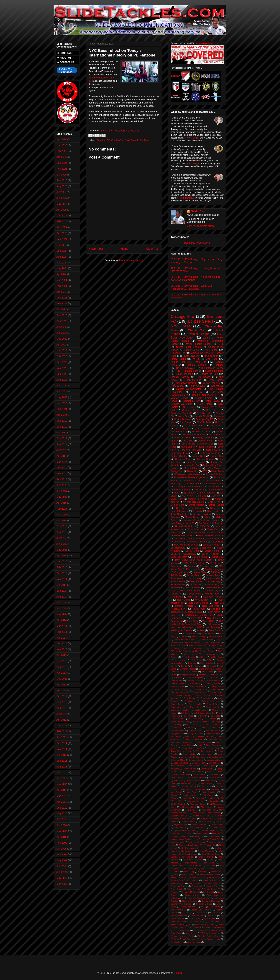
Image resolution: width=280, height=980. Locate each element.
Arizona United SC (192, 654)
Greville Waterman (182, 404)
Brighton (202, 675)
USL (221, 344)
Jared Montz (207, 754)
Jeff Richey (176, 575)
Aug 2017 (62, 444)
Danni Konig (196, 707)
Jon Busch (205, 404)
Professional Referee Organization (192, 477)
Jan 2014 (62, 638)
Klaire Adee (186, 789)
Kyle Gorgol (176, 792)
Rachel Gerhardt (178, 877)
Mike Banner (177, 597)
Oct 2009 (62, 849)
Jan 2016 (62, 515)
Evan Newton (177, 719)
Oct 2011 (62, 755)
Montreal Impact (192, 468)
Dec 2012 (62, 696)
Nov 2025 (62, 169)
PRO (205, 471)
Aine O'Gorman (209, 633)
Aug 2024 (62, 257)
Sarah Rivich (177, 889)
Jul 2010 (61, 819)
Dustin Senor (201, 710)
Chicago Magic (183, 459)
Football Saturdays (212, 725)
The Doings (187, 913)
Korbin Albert (201, 789)
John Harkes (194, 766)
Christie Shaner (217, 692)
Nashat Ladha (202, 833)
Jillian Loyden (213, 511)
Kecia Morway (213, 581)
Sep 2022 (62, 374)
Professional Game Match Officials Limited (201, 875)
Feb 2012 (62, 731)
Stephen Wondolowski (181, 904)
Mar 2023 (62, 350)
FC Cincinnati (194, 719)
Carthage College (195, 681)
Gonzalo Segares (196, 365)
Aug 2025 (62, 186)
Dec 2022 (62, 362)
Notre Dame (183, 600)
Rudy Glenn (194, 883)
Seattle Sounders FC (205, 395)
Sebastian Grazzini (187, 383)
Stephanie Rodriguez (211, 901)
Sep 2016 (62, 479)
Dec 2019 (62, 421)
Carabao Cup (214, 678)
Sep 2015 (62, 526)
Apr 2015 (62, 556)
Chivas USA (207, 407)
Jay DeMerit (187, 757)
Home (125, 249)
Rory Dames (216, 380)
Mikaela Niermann (200, 825)
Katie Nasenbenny (196, 777)
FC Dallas (188, 441)
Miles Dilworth (180, 828)
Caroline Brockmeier (199, 499)
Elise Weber (199, 563)
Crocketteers (191, 701)
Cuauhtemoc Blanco (212, 368)
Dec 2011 (62, 743)
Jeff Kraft (215, 572)
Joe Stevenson (177, 766)
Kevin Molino (205, 783)
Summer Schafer (204, 904)
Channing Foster (212, 683)
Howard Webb (187, 745)
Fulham (202, 728)
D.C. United (213, 410)
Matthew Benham (179, 816)
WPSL (196, 359)
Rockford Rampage (211, 880)
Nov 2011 (62, 749)
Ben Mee (192, 663)
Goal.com (189, 736)
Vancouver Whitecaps (182, 627)
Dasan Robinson (210, 554)
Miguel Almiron (181, 825)
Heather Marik (205, 742)
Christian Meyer (199, 692)
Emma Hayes (212, 401)
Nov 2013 (62, 649)
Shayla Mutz (197, 618)
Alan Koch (183, 636)
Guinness (215, 508)
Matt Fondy (198, 813)
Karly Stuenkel (178, 581)
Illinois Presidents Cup (193, 748)
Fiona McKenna (193, 725)
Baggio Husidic (203, 398)
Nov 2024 (62, 239)
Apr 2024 (62, 274)
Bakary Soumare (205, 438)
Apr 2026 (62, 139)
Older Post (153, 249)
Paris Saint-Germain (198, 603)
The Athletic (192, 621)
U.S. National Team (211, 453)
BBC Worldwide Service (186, 545)
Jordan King (207, 769)
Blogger (178, 973)
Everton (192, 566)
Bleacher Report (187, 669)
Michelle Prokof (212, 594)
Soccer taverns (192, 895)
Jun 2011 (62, 778)
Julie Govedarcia (181, 775)
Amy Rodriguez (213, 642)
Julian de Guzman (215, 772)
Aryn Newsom (216, 490)
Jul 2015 (61, 538)
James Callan (189, 754)
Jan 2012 (62, 737)
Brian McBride (193, 380)
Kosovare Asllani (202, 514)
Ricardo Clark (177, 880)
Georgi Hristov (177, 734)
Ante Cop (200, 490)
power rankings (194, 942)
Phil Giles (202, 872)
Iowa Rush (193, 751)
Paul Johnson (190, 869)
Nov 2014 (62, 579)
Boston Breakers (183, 419)
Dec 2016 (62, 468)
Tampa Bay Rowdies (201, 910)
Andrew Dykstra (179, 456)
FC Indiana (211, 719)
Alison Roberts (211, 383)
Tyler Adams (210, 919)
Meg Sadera (207, 819)
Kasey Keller (196, 581)
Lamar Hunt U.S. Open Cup (188, 362)
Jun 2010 (62, 825)
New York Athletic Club (193, 435)
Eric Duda (189, 716)
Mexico (220, 822)
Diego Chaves (197, 386)
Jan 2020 (62, 415)
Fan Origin (216, 722)
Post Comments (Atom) (131, 260)
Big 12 (184, 666)
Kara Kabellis (213, 578)
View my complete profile (201, 226)
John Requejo (209, 766)
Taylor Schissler (195, 529)
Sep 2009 (62, 855)
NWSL (190, 833)
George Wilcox (213, 730)
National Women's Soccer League (201, 520)
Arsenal (174, 657)
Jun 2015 (62, 544)
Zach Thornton (216, 630)
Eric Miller (202, 716)
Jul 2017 (61, 450)
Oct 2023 (62, 309)
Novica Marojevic (206, 851)
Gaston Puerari (205, 441)
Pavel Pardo (217, 471)
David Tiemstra (200, 557)
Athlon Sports (217, 657)
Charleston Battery (197, 687)
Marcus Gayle (212, 591)
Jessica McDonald (215, 760)
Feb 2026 (62, 151)
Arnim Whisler (213, 654)
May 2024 (62, 268)
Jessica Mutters (181, 763)
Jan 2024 (62, 292)
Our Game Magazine (193, 860)
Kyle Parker (192, 792)
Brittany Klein (217, 456)
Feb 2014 (62, 632)
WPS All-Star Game (210, 933)
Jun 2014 (62, 608)
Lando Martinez (190, 795)
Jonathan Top (190, 769)
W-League (191, 933)
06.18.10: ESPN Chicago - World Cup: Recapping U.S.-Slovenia (192, 287)
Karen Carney (188, 447)
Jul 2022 (61, 386)
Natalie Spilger (214, 836)
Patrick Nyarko (191, 356)
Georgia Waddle (195, 734)
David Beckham (179, 557)
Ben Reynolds (207, 663)
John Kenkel (177, 578)
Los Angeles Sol (191, 465)
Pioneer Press (217, 872)
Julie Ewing (182, 429)
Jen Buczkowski (196, 462)
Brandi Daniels (205, 669)
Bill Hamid (211, 666)
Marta (208, 517)
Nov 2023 (62, 303)
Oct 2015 (62, 520)
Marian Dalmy (192, 517)
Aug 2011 (62, 767)
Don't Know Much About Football (194, 560)
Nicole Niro (211, 845)
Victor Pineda (200, 930)
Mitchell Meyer (208, 830)
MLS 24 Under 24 (179, 804)
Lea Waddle (210, 584)
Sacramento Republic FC (199, 615)
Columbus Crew (191, 401)
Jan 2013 (62, 690)
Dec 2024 (62, 233)
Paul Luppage (208, 869)
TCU (203, 907)
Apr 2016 (62, 503)
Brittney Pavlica (217, 675)
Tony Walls (212, 916)
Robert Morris (213, 612)
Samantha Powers (179, 886)
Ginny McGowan (213, 734)
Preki (176, 875)
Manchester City (179, 432)
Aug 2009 (62, 860)
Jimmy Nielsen (199, 763)
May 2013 (62, 679)
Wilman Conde (179, 398)
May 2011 (62, 784)
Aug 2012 (62, 708)
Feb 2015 (62, 567)
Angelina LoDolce (203, 648)
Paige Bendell (190, 863)
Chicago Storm (201, 689)
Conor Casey (207, 698)
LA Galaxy (195, 584)
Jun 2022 (62, 391)
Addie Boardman (190, 633)
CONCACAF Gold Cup (194, 496)
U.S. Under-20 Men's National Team (205, 532)
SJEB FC (176, 615)
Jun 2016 (62, 491)
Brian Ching (207, 672)
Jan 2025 (62, 227)
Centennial (195, 683)
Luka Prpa (178, 801)
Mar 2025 (62, 216)
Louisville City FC (216, 798)
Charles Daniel (177, 687)
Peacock (219, 523)
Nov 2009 (62, 843)
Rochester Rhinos (180, 453)
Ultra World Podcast (204, 924)
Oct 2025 (62, 175)
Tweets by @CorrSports (197, 243)
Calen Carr (177, 499)
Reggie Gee (199, 609)
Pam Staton (209, 863)
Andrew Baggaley (197, 645)
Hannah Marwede (180, 511)
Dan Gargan (186, 422)
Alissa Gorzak (217, 435)
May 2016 (62, 497)
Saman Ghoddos (212, 883)
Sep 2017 (62, 438)
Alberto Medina (217, 636)
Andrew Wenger (216, 645)
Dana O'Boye (213, 704)
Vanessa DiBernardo (213, 484)
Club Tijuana (190, 698)
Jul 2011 (61, 772)
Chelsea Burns (217, 687)
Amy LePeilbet (183, 438)
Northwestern (187, 851)
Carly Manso (177, 681)
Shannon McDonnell (191, 892)
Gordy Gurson (181, 572)
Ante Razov (208, 651)
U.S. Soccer (212, 350)
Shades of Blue (209, 374)
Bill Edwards (197, 666)
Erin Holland (177, 566)
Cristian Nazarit (205, 459)
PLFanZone (143, 140)
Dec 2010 (62, 808)
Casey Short (192, 551)
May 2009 (62, 878)
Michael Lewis (194, 594)
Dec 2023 (62, 298)
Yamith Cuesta (177, 942)
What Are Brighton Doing (209, 936)
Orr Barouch (205, 523)
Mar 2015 (62, 561)
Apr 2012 (62, 720)
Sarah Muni (213, 481)
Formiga (190, 728)
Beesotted (218, 416)
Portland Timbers (215, 474)
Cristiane (219, 365)
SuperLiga (176, 484)
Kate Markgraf (206, 447)
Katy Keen (178, 781)
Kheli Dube (206, 786)
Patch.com (211, 866)
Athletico (203, 657)
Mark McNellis (208, 810)
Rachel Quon (213, 450)
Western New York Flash (182, 936)
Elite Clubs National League (190, 508)
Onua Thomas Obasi (211, 854)
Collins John (214, 502)
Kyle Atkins (216, 789)
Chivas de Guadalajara (183, 554)
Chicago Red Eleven (193, 502)
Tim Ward (216, 913)
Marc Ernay (207, 807)
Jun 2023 (62, 333)
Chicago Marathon (182, 689)
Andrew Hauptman (180, 490)
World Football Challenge (211, 536)
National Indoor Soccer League (184, 839)
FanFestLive (217, 386)
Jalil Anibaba (217, 426)
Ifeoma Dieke (200, 572)
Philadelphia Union (185, 526)
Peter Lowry (189, 872)
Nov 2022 (62, 368)
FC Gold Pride (204, 422)
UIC (190, 924)
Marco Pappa (178, 359)
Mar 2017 (62, 462)
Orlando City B (206, 857)
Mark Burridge (191, 810)
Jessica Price (213, 575)
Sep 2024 (62, 251)
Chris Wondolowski (179, 692)
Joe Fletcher (215, 763)
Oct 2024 (62, 245)
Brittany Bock (198, 456)
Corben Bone (177, 505)
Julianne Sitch (206, 444)
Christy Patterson (204, 695)
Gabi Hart (215, 728)
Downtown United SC (182, 413)
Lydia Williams (214, 801)
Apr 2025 (62, 210)
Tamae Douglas (178, 910)
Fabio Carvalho (200, 722)
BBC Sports (190, 493)
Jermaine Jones (196, 760)
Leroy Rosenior (193, 587)
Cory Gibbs (177, 386)
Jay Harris (200, 757)
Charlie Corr (117, 140)
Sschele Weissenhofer (199, 898)
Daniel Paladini (197, 505)
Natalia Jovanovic (182, 836)
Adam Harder (196, 539)
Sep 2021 (62, 409)
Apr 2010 (62, 837)
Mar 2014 (62, 626)
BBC (177, 493)
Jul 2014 (61, 603)
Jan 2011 (62, 802)
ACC (176, 633)
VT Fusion (195, 927)
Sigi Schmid (208, 892)
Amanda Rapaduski (191, 642)
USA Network (213, 624)
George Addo (195, 730)
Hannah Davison (194, 739)
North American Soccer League (196, 848)
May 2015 (62, 550)
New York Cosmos (196, 842)
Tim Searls (204, 377)
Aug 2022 (62, 380)
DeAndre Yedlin (213, 707)
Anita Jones (177, 542)
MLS (173, 591)
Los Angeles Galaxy (207, 429)
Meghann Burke (188, 822)
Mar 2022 (62, 403)
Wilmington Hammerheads (189, 487)
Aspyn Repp (217, 542)
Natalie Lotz (198, 836)
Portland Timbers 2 (186, 606)
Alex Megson (214, 539)
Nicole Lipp (193, 471)
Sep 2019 (62, 427)
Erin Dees (216, 716)
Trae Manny (194, 919)
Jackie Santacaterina (195, 426)
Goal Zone (176, 736)
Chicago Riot (178, 353)
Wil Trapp (175, 939)
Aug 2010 (62, 813)
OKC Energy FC (204, 600)
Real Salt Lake (204, 413)
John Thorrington (180, 514)
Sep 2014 (62, 591)
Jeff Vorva (197, 511)
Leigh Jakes (187, 798)
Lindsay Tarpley (180, 377)
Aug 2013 (62, 667)
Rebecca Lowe (179, 609)
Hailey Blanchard (206, 736)
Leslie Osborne (212, 587)
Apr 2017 (62, 456)
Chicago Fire (182, 316)
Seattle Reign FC (212, 889)
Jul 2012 (61, 714)
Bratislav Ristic (190, 672)
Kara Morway (214, 775)
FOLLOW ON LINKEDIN (67, 70)
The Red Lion (192, 484)
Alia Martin (214, 487)
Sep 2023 (62, 315)
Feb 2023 (62, 356)
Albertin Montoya (199, 636)
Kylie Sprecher (209, 792)
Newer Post (96, 249)
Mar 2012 (62, 725)
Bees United (190, 407)
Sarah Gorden (214, 886)
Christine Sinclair (183, 695)
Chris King (216, 689)
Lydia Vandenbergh (195, 801)
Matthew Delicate (201, 816)
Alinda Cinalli (207, 640)
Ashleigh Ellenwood (197, 542)
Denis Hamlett (216, 505)
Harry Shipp (189, 742)
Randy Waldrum (197, 877)
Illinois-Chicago (177, 751)
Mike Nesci (193, 597)
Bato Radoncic (208, 493)
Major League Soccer (199, 344)
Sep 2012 (62, 702)
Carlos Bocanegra (201, 548)
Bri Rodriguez (178, 548)
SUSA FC (205, 526)
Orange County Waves (182, 857)
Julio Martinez (199, 775)
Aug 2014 (62, 597)
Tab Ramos (215, 907)
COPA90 (215, 496)
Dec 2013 (62, 643)
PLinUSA (197, 392)
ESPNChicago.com (187, 371)
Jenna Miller (179, 760)
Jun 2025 (62, 198)
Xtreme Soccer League (210, 939)
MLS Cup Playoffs (198, 804)
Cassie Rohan (214, 681)
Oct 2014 (62, 585)
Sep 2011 (62, 761)
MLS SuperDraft (188, 807)
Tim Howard (202, 913)
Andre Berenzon (178, 645)
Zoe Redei (212, 359)
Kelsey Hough (187, 783)
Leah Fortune (208, 795)
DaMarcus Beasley (211, 701)
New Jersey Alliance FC (183, 523)
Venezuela (185, 930)
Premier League (199, 334)
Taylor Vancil (214, 529)
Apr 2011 (62, 790)
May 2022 (62, 397)
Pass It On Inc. (195, 866)
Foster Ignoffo (193, 569)
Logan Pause (191, 350)
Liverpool (200, 798)
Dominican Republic (180, 710)
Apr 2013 (62, 685)
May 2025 (62, 204)
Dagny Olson (177, 704)
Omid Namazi (191, 854)
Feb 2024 (62, 286)
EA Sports (186, 713)
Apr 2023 (62, 345)
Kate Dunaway (177, 777)
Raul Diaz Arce (211, 606)
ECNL (186, 563)
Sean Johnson (185, 374)
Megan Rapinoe (214, 371)
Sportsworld (177, 621)
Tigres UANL (209, 621)
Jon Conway (195, 578)
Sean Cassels (193, 889)
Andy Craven (181, 648)
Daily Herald (195, 704)
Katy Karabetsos (216, 777)
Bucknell (178, 678)
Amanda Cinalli (201, 416)
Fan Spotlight (177, 725)
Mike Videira (218, 825)
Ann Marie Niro (192, 651)
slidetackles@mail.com (207, 43)
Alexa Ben (184, 416)
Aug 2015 (62, 532)
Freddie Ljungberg (214, 569)
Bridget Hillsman (187, 675)
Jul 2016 (61, 485)
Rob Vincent (193, 880)
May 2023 (62, 339)
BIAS (209, 660)
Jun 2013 (62, 673)
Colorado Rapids (191, 410)
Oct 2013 (62, 655)
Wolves (201, 630)
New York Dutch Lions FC (191, 845)
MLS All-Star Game (190, 591)
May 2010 (62, 831)
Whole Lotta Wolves (184, 536)
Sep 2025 (62, 180)
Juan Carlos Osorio (194, 772)
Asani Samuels (188, 657)
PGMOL (210, 860)
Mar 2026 (62, 145)
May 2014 (62, 614)
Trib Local (176, 532)
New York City (177, 842)
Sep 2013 (62, 661)
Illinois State (214, 748)
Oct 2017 (62, 433)
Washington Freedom (182, 630)
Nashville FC (218, 833)
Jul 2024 (61, 263)
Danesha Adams (178, 707)
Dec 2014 (62, 573)
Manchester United (202, 432)
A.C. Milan (180, 539)
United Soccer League (189, 347)
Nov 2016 (62, 473)
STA (195, 453)
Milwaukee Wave (198, 828)
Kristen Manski (178, 584)
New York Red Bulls (191, 450)
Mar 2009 (62, 884)
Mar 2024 (62, 280)
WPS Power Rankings (209, 627)
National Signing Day (211, 839)
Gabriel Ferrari (177, 730)
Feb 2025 (62, 221)
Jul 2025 (61, 192)
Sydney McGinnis (189, 907)
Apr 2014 (62, 620)
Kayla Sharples (194, 781)
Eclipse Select (200, 321)
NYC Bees (130, 140)
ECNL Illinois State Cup (204, 713)
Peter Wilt (218, 603)
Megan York (177, 594)
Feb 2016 (62, 509)
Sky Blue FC (214, 618)
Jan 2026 (62, 157)
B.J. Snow (197, 660)
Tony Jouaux (197, 916)
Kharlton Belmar (189, 786)
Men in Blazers (206, 822)
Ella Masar (215, 563)
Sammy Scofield (192, 481)
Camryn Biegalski (195, 678)
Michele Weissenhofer (188, 389)
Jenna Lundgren (216, 757)
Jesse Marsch (194, 575)
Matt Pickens (214, 813)
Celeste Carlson (178, 683)
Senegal (174, 892)
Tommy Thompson (179, 916)
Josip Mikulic (188, 444)
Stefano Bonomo (190, 901)
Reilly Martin (215, 877)
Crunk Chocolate (185, 368)
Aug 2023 (62, 321)
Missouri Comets (187, 830)
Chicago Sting (212, 551)
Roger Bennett (177, 883)
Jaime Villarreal (208, 751)
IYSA (200, 745)
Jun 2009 (62, 872)
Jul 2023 (61, 327)
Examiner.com (207, 566)
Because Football (211, 545)
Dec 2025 (62, 163)
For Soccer (176, 728)
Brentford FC (103, 140)
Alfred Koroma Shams (185, 640)
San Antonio (197, 886)
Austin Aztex (181, 660)
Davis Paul (218, 557)
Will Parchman (190, 939)
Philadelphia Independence (188, 474)
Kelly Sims (209, 781)
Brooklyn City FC (204, 419)
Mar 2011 (62, 796)
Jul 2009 (61, 866)
